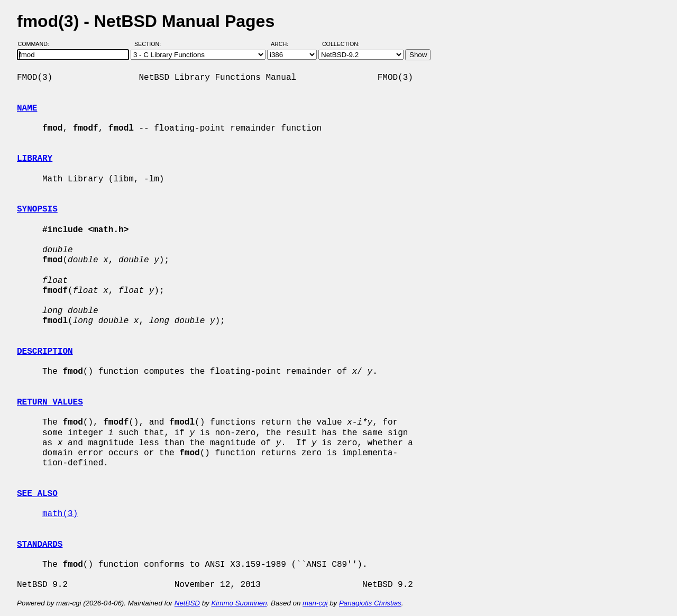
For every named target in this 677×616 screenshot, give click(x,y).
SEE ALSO (37, 494)
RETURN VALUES (50, 402)
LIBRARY (35, 159)
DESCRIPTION (45, 352)
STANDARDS (40, 545)
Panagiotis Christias (370, 603)
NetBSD (187, 603)
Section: (150, 44)
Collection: (341, 44)
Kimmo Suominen (239, 603)
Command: (37, 44)
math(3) (60, 514)
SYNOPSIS (37, 209)
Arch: (284, 44)
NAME (27, 108)
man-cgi (315, 603)
